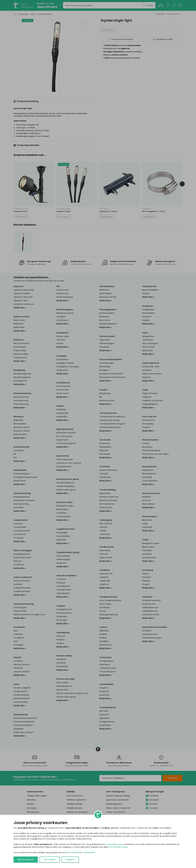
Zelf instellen (50, 860)
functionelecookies (119, 847)
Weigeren (70, 860)
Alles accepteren (26, 860)
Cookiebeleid (88, 852)
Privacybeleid (73, 852)
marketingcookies (114, 844)
